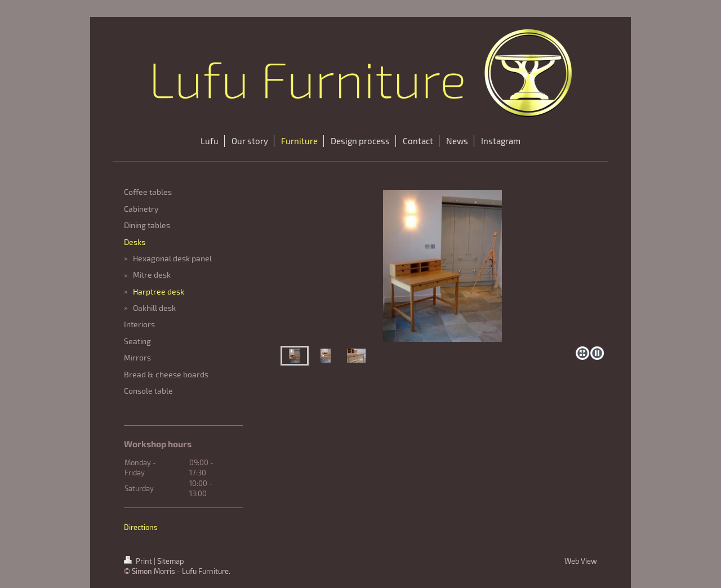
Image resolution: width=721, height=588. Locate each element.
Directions (141, 527)
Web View (581, 561)
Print (139, 561)
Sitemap (171, 561)
